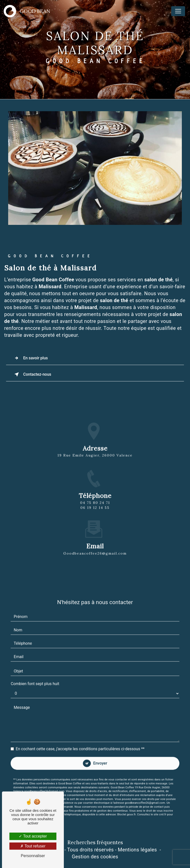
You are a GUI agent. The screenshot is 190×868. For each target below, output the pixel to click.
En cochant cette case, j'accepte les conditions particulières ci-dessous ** (80, 744)
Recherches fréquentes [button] (95, 842)
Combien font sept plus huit (35, 679)
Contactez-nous (32, 374)
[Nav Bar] (178, 11)
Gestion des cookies (95, 857)
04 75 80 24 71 (95, 508)
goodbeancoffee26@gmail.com (95, 548)
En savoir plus (30, 358)
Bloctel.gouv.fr (126, 809)
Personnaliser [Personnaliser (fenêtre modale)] (33, 856)
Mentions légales (137, 850)
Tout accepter (33, 836)
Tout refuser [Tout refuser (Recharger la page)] (33, 846)
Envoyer (100, 758)
